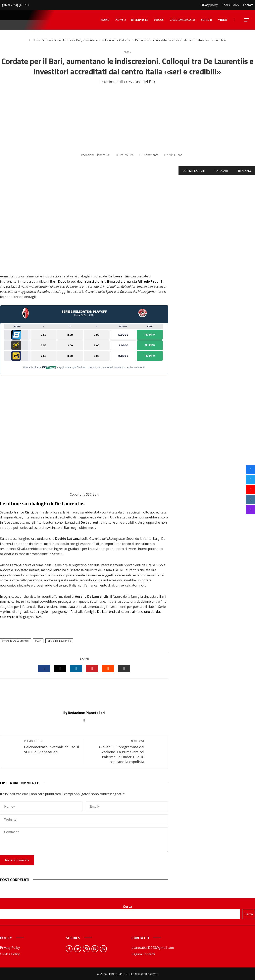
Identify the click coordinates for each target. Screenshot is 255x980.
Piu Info (150, 335)
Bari (39, 641)
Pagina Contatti (143, 954)
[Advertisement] (127, 119)
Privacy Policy (10, 948)
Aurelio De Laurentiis (16, 641)
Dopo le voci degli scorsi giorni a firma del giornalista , (111, 281)
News (127, 52)
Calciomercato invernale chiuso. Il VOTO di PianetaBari (52, 747)
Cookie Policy (10, 954)
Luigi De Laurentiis (60, 641)
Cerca (127, 907)
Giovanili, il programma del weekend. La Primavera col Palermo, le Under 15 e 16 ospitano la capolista (116, 752)
